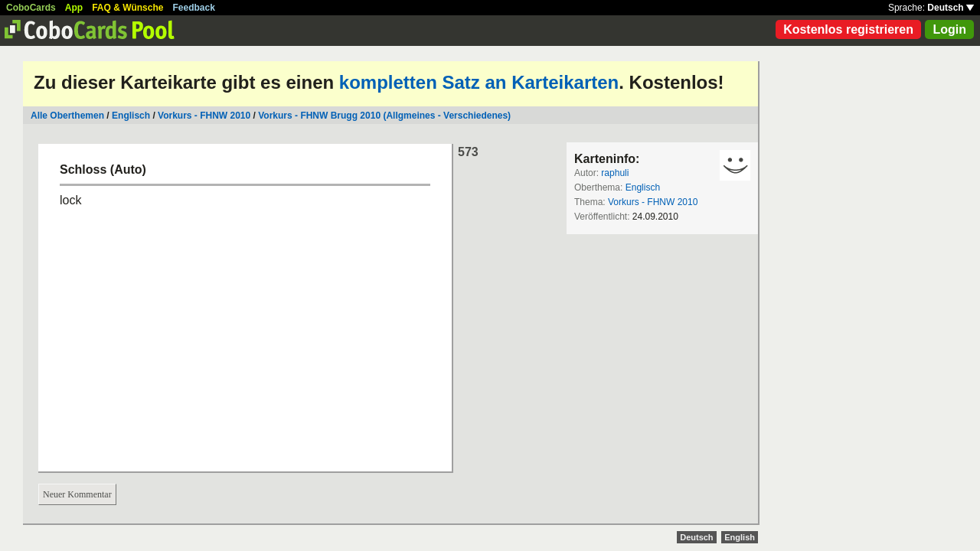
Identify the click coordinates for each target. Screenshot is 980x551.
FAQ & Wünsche (127, 8)
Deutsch (951, 8)
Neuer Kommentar (77, 494)
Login (949, 29)
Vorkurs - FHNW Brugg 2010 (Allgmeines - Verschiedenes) (384, 116)
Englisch (131, 116)
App (74, 8)
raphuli (615, 173)
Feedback (194, 8)
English (740, 537)
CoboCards (31, 8)
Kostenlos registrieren (848, 29)
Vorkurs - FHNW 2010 (204, 116)
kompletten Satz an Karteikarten (479, 82)
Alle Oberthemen (67, 116)
